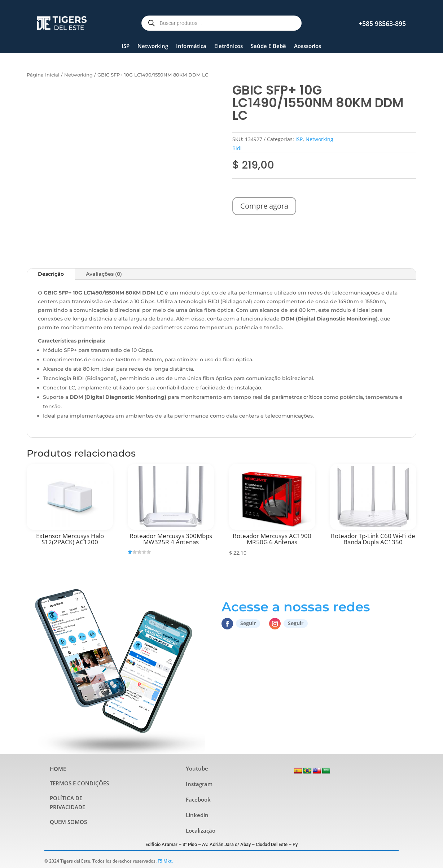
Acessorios (308, 46)
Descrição (51, 274)
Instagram (199, 784)
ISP (126, 46)
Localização (201, 830)
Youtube (197, 768)
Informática (191, 46)
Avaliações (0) (104, 274)
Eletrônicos (229, 46)
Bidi (237, 148)
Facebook (198, 799)
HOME (58, 769)
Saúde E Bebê (268, 46)
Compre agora (264, 206)
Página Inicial (43, 75)
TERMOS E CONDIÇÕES (79, 783)
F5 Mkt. (165, 861)
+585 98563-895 (382, 23)
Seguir (248, 623)
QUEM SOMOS (68, 822)
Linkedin (197, 815)
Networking (153, 46)
